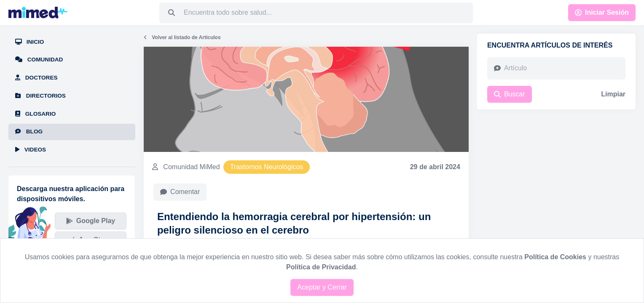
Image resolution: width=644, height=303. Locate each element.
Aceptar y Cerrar (322, 287)
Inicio (30, 42)
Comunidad (39, 60)
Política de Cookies (555, 257)
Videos (31, 150)
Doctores (36, 78)
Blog (29, 132)
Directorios (40, 96)
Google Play (91, 221)
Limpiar (613, 94)
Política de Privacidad (321, 267)
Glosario (35, 114)
